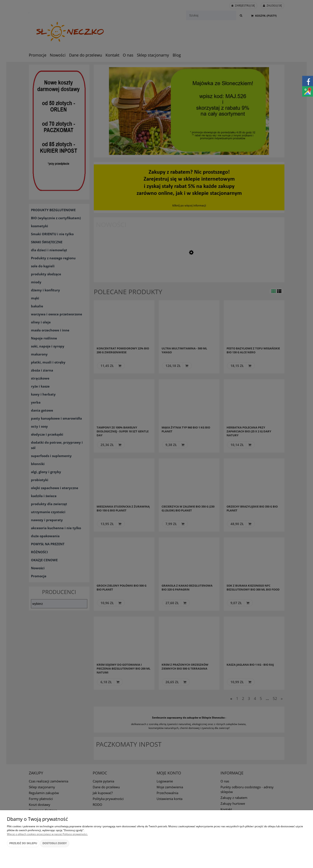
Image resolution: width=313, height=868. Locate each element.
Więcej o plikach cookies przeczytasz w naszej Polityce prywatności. (47, 834)
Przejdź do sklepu (23, 843)
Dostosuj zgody (55, 843)
